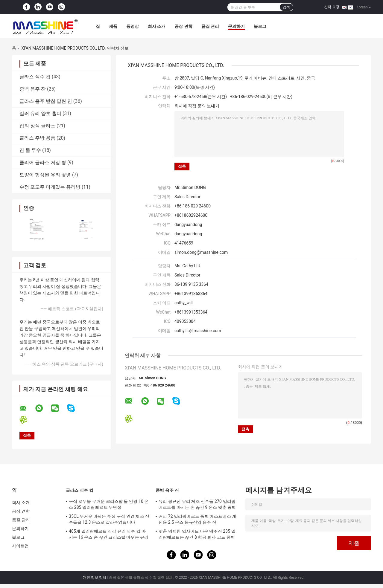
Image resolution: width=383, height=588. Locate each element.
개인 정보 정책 (95, 578)
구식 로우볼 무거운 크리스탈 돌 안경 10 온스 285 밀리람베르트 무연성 (109, 504)
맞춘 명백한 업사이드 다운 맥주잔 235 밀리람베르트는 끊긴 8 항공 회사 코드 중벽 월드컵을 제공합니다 (197, 535)
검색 (286, 7)
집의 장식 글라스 (37, 126)
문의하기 (236, 26)
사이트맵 (20, 546)
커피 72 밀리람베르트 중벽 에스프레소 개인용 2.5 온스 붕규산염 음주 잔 (197, 519)
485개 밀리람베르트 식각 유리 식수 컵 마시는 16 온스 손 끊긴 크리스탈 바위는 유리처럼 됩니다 (109, 535)
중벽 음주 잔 (33, 89)
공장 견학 (183, 26)
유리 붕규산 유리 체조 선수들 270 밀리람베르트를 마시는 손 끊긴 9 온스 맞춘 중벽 (197, 504)
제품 (113, 26)
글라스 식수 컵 (35, 77)
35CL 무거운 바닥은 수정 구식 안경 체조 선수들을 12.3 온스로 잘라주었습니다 (109, 519)
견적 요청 (332, 7)
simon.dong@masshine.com (201, 252)
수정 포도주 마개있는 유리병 (50, 187)
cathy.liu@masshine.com (198, 331)
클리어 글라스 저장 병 (43, 162)
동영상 (133, 26)
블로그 (260, 26)
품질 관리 (210, 26)
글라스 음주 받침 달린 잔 (46, 101)
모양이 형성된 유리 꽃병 (45, 175)
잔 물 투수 (30, 150)
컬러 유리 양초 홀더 (40, 113)
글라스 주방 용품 (37, 138)
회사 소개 (157, 26)
